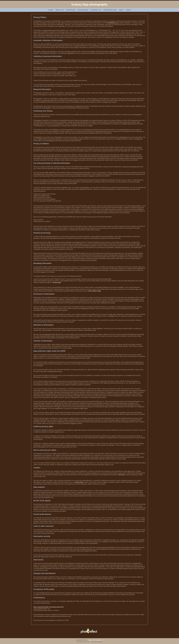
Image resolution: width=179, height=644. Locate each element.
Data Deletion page (95, 291)
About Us (60, 10)
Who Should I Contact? (97, 642)
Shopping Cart (110, 10)
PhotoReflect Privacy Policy (83, 642)
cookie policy (79, 482)
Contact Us (96, 10)
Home (51, 10)
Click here (121, 475)
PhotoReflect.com (113, 23)
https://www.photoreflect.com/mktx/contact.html (49, 607)
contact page (57, 282)
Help (121, 10)
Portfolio (71, 10)
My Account (83, 10)
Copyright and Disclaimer (82, 640)
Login (128, 10)
